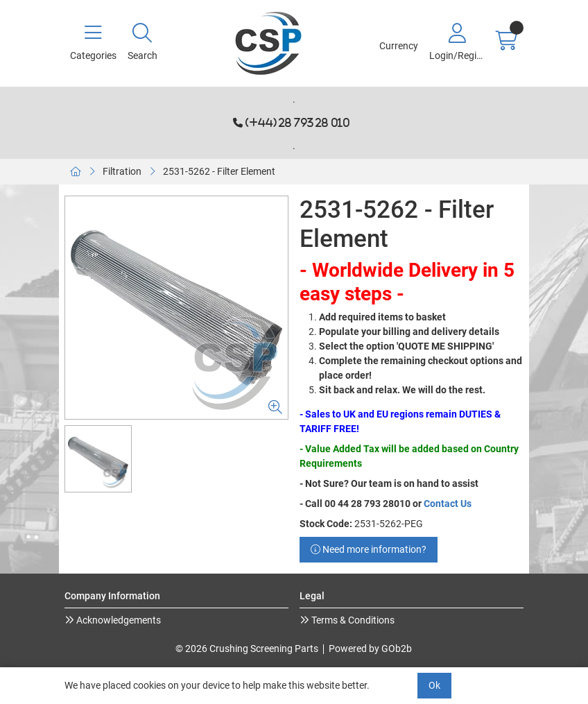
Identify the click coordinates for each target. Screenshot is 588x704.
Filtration (122, 171)
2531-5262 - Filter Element (219, 171)
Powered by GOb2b (370, 649)
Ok (434, 685)
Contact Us (448, 504)
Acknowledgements (118, 620)
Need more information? (369, 549)
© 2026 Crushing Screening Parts (247, 649)
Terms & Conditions (352, 620)
